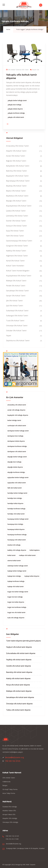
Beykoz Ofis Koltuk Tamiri (16, 191)
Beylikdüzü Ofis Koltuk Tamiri (17, 196)
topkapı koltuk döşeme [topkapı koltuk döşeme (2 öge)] (32, 576)
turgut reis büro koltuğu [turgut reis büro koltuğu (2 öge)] (15, 597)
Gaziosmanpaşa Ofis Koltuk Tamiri (19, 241)
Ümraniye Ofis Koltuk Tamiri (17, 326)
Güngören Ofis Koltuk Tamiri (17, 246)
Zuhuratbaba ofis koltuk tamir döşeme (21, 653)
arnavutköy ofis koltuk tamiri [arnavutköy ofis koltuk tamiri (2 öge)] (17, 405)
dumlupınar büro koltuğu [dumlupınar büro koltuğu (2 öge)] (15, 436)
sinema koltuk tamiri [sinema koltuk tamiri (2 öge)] (14, 561)
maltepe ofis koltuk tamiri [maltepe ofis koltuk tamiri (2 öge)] (27, 555)
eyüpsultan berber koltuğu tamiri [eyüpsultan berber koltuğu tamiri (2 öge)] (18, 477)
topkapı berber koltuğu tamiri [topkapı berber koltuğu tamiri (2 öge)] (17, 571)
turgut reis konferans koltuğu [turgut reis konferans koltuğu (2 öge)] (17, 607)
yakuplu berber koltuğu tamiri (17, 100)
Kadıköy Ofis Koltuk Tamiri (16, 251)
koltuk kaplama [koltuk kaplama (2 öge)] (35, 550)
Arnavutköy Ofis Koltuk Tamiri (17, 146)
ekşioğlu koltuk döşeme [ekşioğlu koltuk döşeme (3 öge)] (15, 467)
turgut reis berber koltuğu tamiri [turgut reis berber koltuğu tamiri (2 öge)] (18, 592)
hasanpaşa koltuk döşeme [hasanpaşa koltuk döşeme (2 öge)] (16, 529)
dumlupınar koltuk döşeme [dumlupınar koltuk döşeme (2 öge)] (16, 441)
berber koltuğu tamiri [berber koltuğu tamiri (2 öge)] (14, 420)
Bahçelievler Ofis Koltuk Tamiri (18, 166)
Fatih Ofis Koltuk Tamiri (15, 236)
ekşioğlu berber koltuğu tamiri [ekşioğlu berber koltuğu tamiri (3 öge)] (17, 457)
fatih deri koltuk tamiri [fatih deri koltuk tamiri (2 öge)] (15, 488)
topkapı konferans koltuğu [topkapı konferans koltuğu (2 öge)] (16, 581)
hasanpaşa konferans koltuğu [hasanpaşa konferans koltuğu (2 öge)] (17, 535)
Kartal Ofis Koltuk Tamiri (15, 261)
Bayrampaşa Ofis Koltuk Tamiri (18, 181)
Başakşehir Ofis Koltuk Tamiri (17, 176)
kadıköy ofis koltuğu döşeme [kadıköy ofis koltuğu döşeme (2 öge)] (17, 550)
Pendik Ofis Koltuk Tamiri (16, 286)
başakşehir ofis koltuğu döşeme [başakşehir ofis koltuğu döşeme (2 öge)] (18, 415)
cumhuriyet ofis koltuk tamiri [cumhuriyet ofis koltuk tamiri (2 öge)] (17, 426)
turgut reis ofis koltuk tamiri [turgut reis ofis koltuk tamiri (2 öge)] (16, 612)
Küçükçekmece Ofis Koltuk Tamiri (19, 276)
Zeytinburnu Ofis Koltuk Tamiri (18, 341)
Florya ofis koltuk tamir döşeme (18, 685)
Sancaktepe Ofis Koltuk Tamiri (17, 291)
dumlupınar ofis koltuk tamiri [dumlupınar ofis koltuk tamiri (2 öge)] (17, 452)
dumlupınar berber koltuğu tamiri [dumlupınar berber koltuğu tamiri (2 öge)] (18, 431)
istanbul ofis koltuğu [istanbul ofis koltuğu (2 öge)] (14, 545)
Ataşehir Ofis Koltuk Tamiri (16, 151)
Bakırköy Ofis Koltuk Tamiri (16, 171)
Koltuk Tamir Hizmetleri (15, 266)
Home (8, 29)
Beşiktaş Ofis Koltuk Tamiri (16, 186)
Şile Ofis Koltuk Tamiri (14, 301)
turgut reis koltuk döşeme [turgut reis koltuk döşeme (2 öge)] (16, 602)
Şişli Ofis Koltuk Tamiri (15, 306)
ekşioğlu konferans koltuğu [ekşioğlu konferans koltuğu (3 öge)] (16, 472)
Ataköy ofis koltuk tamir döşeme (18, 679)
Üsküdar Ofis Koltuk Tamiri (16, 331)
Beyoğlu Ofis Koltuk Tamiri (16, 201)
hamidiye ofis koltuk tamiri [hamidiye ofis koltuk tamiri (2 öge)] (16, 514)
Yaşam (9, 336)
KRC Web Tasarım (29, 865)
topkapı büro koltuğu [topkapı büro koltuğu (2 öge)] (14, 576)
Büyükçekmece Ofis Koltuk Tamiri (19, 206)
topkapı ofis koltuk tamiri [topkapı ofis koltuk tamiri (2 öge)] (15, 587)
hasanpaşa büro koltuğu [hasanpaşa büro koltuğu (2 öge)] (15, 524)
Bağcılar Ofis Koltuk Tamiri (16, 161)
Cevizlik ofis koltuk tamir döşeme (18, 666)
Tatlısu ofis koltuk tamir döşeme (18, 710)
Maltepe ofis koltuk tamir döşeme (19, 691)
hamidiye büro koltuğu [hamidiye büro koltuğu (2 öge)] (15, 498)
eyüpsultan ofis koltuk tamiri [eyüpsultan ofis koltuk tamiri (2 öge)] (17, 483)
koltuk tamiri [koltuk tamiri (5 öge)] (11, 555)
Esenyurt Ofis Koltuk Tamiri (16, 226)
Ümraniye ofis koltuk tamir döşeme (19, 704)
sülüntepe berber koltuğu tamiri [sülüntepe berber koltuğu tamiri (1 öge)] (18, 566)
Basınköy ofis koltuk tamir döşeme (19, 672)
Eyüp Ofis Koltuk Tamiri (15, 231)
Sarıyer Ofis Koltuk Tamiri (16, 296)
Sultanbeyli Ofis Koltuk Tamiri (17, 311)
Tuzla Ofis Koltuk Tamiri (15, 321)
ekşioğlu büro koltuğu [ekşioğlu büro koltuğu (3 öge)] (14, 462)
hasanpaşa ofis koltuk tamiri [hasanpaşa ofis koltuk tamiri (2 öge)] (17, 540)
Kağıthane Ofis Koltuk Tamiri (17, 256)
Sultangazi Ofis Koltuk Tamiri (17, 316)
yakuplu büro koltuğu (15, 105)
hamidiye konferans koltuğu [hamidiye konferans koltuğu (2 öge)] (16, 509)
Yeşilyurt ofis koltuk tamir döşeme (19, 647)
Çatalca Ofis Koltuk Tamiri (16, 211)
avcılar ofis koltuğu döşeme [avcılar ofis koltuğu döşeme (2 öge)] (16, 410)
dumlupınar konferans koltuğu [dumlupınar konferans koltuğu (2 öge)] (17, 446)
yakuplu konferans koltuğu (16, 113)
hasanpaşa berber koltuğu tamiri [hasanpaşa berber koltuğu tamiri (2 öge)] (18, 519)
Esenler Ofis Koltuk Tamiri (16, 221)
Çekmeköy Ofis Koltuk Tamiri (17, 216)
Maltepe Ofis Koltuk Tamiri (16, 281)
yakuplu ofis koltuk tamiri (16, 117)
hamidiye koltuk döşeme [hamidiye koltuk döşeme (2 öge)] (15, 503)
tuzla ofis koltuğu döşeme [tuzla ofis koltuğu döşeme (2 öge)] (16, 618)
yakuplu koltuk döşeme (15, 109)
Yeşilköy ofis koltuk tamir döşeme (19, 660)
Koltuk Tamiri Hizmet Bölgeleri (18, 271)
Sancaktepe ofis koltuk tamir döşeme (20, 697)
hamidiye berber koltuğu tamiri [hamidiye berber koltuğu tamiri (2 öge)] (17, 493)
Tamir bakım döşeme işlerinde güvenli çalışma (23, 641)
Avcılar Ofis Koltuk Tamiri (16, 156)
